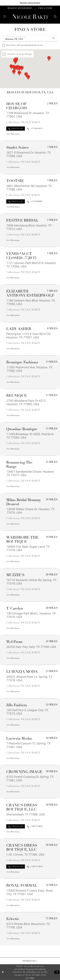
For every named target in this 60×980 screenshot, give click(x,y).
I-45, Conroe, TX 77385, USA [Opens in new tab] (25, 855)
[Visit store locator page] (45, 8)
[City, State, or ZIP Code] (30, 38)
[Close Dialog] (3, 972)
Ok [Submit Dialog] (57, 972)
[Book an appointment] (20, 8)
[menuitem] (20, 8)
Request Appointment (30, 3)
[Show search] (55, 16)
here (32, 978)
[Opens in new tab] (13, 134)
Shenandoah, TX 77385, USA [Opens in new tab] (26, 815)
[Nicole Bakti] (30, 17)
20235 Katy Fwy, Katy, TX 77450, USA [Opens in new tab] (31, 647)
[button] (5, 16)
